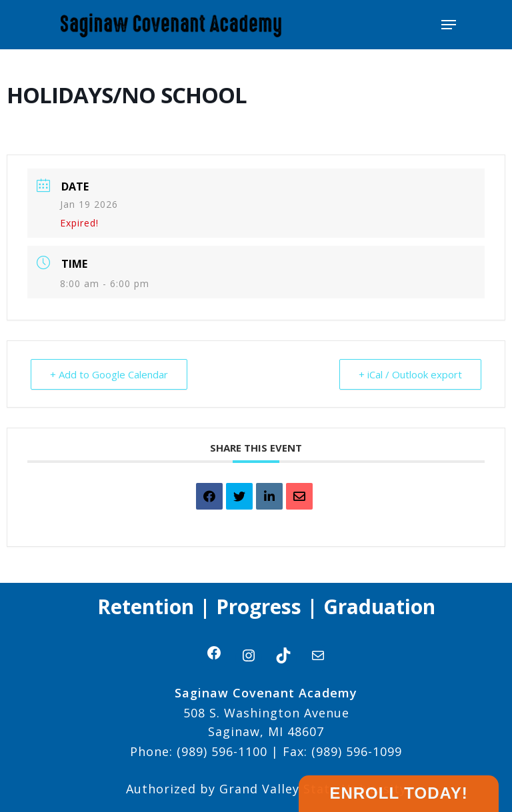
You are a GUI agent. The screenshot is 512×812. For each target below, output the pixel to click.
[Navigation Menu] (449, 25)
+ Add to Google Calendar (109, 374)
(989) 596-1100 (222, 751)
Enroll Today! (398, 793)
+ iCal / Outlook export (410, 374)
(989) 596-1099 (355, 751)
